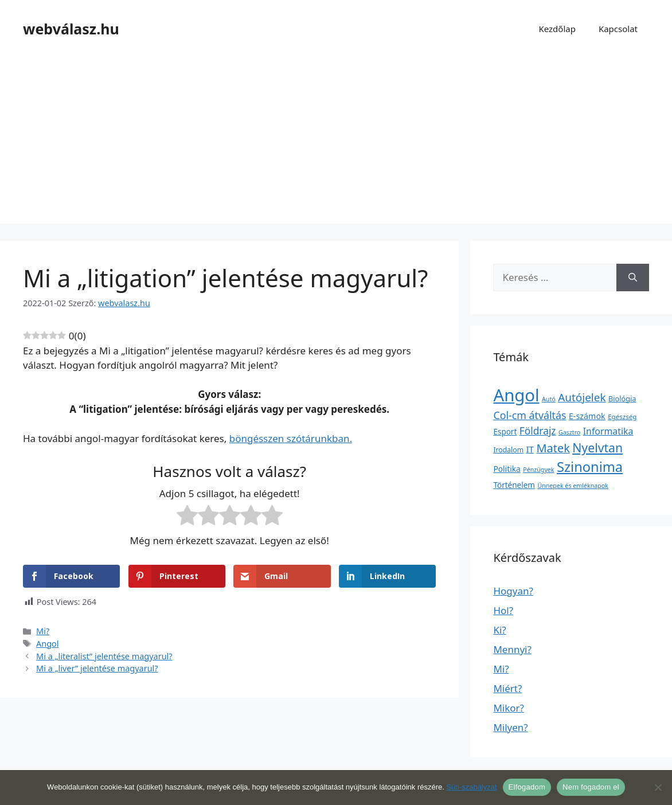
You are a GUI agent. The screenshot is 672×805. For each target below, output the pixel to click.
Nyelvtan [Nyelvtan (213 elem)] (597, 448)
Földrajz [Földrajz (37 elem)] (538, 431)
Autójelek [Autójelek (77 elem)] (582, 397)
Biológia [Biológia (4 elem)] (622, 398)
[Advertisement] (336, 143)
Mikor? (509, 708)
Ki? (499, 630)
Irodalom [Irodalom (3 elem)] (508, 450)
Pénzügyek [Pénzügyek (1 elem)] (538, 470)
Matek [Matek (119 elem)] (553, 448)
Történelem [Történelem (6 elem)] (514, 485)
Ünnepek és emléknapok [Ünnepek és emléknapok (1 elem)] (573, 486)
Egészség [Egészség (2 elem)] (622, 417)
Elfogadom (527, 787)
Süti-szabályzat (471, 787)
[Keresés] (633, 278)
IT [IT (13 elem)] (530, 449)
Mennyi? (512, 649)
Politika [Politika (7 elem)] (507, 469)
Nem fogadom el (591, 787)
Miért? (507, 688)
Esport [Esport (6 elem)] (505, 432)
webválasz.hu (71, 29)
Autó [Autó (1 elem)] (549, 399)
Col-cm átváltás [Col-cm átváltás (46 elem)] (530, 415)
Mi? (43, 631)
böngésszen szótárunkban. (291, 438)
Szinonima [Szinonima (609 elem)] (590, 467)
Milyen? (510, 727)
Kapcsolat (618, 29)
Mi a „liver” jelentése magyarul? (97, 668)
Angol (48, 644)
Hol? (503, 610)
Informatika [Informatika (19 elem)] (608, 431)
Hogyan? (513, 591)
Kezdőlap (557, 29)
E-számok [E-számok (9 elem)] (587, 416)
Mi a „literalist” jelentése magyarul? (104, 656)
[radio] (187, 517)
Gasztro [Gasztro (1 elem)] (569, 432)
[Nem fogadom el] (658, 787)
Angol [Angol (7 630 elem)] (516, 395)
